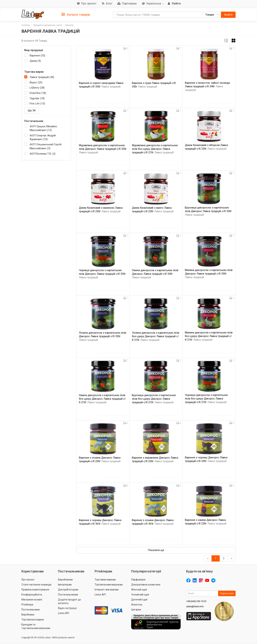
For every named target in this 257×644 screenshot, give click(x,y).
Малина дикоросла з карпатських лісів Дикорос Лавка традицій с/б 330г (209, 274)
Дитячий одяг (139, 600)
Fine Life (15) (37, 104)
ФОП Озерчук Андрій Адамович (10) (43, 137)
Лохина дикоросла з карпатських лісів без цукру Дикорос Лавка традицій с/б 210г (156, 336)
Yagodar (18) (37, 98)
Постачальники (31, 610)
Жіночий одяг (139, 590)
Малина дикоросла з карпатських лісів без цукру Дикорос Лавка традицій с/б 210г (209, 336)
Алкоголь (137, 605)
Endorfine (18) (38, 93)
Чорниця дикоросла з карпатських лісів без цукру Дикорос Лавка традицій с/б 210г (206, 399)
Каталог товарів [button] (76, 15)
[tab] (76, 14)
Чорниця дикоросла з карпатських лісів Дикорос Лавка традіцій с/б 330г (102, 274)
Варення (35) (37, 56)
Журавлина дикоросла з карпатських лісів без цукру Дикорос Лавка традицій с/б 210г (155, 149)
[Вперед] (232, 558)
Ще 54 (32, 110)
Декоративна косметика (146, 585)
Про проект (28, 580)
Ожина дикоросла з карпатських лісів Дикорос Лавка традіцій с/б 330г (155, 274)
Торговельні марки (33, 620)
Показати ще (156, 550)
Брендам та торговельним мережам (36, 626)
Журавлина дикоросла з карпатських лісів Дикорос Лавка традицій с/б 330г (103, 149)
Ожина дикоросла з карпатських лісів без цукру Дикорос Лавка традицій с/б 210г (102, 399)
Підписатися (227, 593)
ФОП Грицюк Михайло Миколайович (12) (43, 128)
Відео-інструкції (67, 608)
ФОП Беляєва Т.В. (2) (43, 154)
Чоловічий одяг (140, 595)
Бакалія (69, 25)
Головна (26, 25)
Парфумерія (138, 580)
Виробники (28, 615)
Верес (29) (36, 82)
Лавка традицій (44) (42, 77)
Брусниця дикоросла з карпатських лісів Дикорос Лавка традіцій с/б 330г (208, 211)
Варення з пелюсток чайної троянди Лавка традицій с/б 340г (207, 86)
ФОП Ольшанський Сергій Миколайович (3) (46, 146)
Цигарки (136, 610)
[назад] (208, 558)
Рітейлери (27, 605)
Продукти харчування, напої (48, 25)
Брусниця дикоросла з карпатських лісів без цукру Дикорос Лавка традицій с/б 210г (154, 399)
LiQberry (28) (37, 88)
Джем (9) (35, 61)
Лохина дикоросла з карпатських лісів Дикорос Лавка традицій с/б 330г (103, 336)
